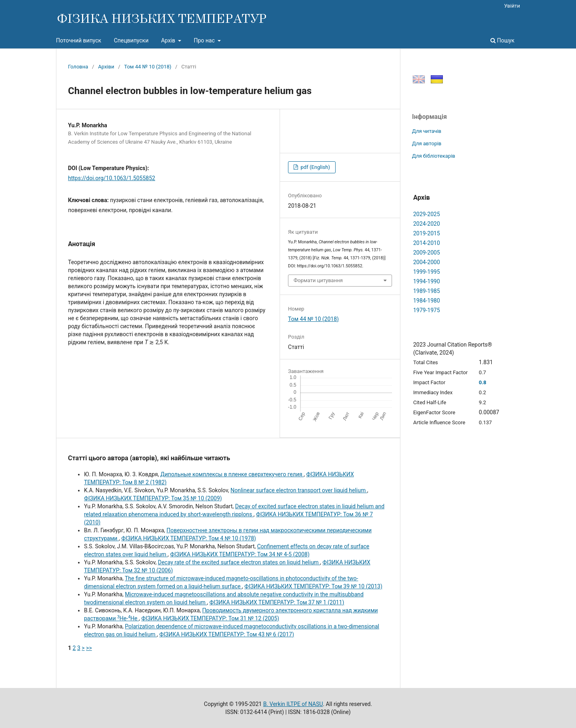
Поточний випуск (79, 40)
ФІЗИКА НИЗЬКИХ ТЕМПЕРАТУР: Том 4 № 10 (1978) (189, 538)
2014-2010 (427, 243)
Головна (78, 67)
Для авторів (427, 143)
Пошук (502, 40)
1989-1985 (427, 291)
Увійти (512, 6)
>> (89, 648)
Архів (169, 40)
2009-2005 (427, 253)
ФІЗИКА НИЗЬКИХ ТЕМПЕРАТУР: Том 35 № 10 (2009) (153, 498)
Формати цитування (318, 280)
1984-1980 (427, 301)
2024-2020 (427, 224)
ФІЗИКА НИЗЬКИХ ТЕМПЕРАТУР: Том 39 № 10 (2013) (313, 586)
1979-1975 (427, 310)
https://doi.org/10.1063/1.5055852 (112, 178)
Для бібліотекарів (434, 156)
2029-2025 (427, 214)
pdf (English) (315, 167)
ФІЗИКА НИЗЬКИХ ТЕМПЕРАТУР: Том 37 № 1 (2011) (277, 602)
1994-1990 (427, 281)
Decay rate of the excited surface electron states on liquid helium (239, 562)
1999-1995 (427, 272)
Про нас (205, 40)
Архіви (106, 67)
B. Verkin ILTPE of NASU (293, 704)
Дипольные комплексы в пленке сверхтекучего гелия (232, 474)
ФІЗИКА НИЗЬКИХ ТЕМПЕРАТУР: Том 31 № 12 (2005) (210, 618)
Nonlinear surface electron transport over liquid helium (299, 490)
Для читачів (427, 131)
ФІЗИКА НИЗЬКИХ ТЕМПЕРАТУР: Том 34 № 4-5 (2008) (240, 554)
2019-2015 (427, 233)
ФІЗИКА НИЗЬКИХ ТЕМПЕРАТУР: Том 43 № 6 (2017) (227, 634)
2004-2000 (427, 262)
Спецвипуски (131, 40)
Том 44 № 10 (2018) (148, 67)
